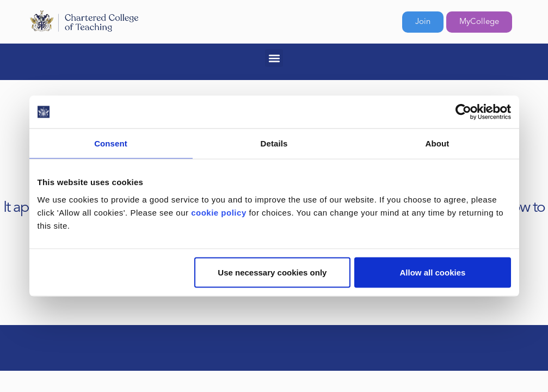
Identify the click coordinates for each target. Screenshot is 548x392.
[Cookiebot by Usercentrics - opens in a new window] (463, 112)
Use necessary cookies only (272, 272)
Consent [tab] (111, 143)
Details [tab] (274, 143)
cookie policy (219, 212)
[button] (274, 58)
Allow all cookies (433, 272)
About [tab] (438, 143)
